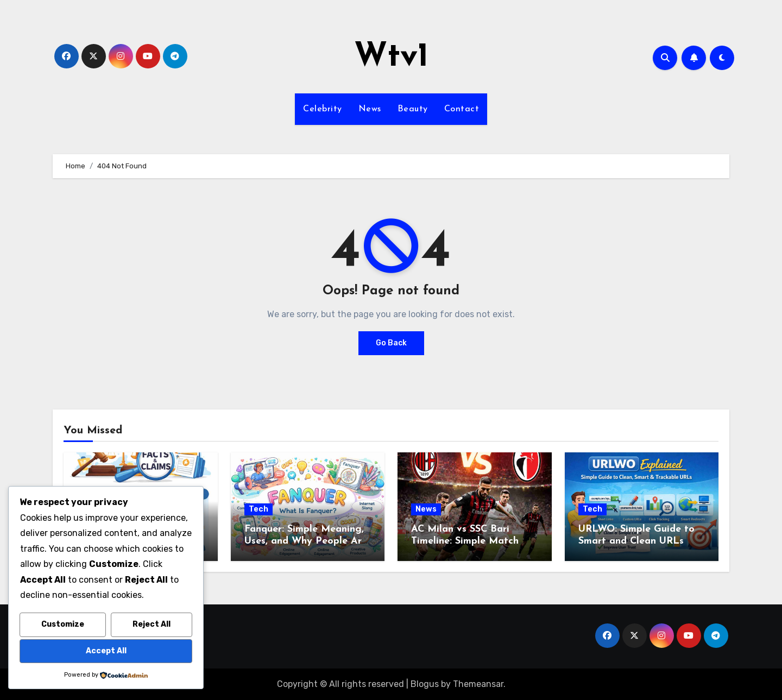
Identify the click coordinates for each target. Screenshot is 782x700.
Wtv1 (391, 58)
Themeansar (478, 684)
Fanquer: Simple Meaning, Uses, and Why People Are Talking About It (306, 541)
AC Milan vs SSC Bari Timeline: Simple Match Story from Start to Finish (472, 541)
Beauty (413, 109)
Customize (63, 624)
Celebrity (323, 109)
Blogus (425, 684)
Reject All (152, 624)
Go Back (391, 343)
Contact (462, 109)
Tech (258, 509)
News (370, 109)
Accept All (106, 651)
